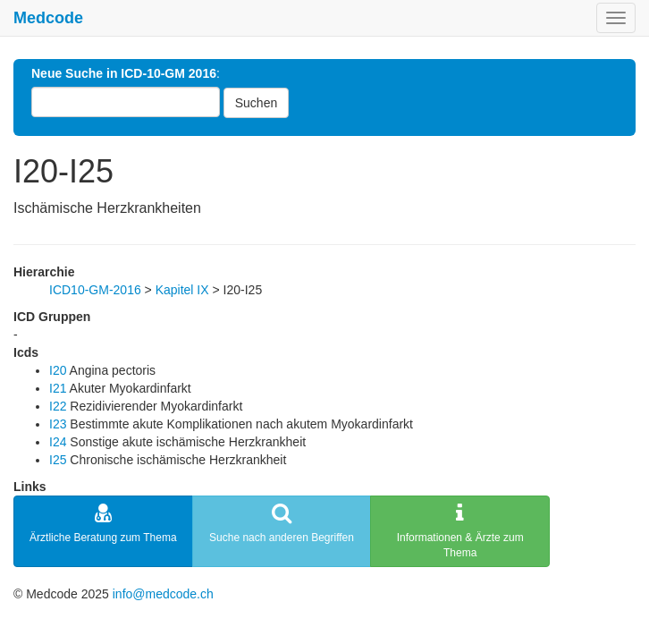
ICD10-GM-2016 (95, 290)
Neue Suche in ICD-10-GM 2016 (124, 73)
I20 (58, 370)
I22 (58, 406)
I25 (58, 460)
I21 (58, 388)
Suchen (256, 103)
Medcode (48, 18)
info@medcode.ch (163, 594)
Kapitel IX (182, 290)
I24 (58, 442)
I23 (58, 424)
